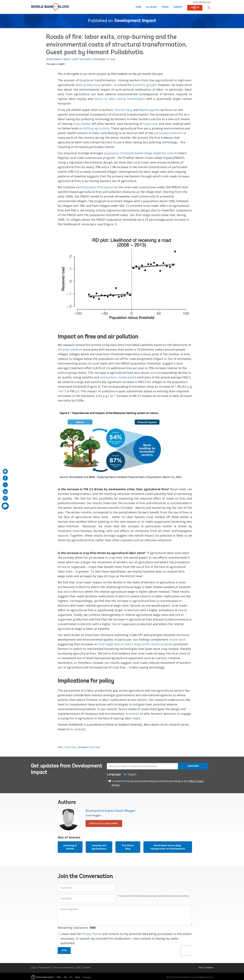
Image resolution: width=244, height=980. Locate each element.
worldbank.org (202, 2)
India (60, 747)
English (62, 64)
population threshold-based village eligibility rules (139, 153)
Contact (178, 7)
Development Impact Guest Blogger (68, 59)
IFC (71, 977)
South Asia (70, 747)
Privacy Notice (92, 934)
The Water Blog (128, 847)
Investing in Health (70, 847)
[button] (209, 8)
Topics (165, 7)
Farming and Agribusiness (99, 847)
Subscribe (193, 766)
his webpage (78, 729)
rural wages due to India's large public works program (135, 644)
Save (64, 950)
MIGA (78, 977)
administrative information (94, 187)
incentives (132, 714)
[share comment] (5, 506)
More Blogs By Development (104, 823)
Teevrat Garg (123, 110)
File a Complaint (206, 967)
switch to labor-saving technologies (120, 99)
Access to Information (64, 967)
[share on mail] (5, 471)
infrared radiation (70, 349)
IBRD (59, 977)
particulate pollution (168, 133)
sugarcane (150, 124)
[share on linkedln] (5, 492)
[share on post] (5, 485)
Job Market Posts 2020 (89, 747)
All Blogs (151, 7)
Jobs (78, 967)
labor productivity (88, 85)
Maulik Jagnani (149, 110)
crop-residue (82, 124)
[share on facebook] (5, 478)
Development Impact (135, 21)
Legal (33, 967)
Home (138, 7)
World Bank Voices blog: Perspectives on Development (168, 847)
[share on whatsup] (5, 498)
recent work (177, 639)
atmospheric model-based (118, 377)
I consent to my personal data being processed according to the (158, 783)
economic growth (144, 85)
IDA (65, 977)
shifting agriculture (96, 128)
